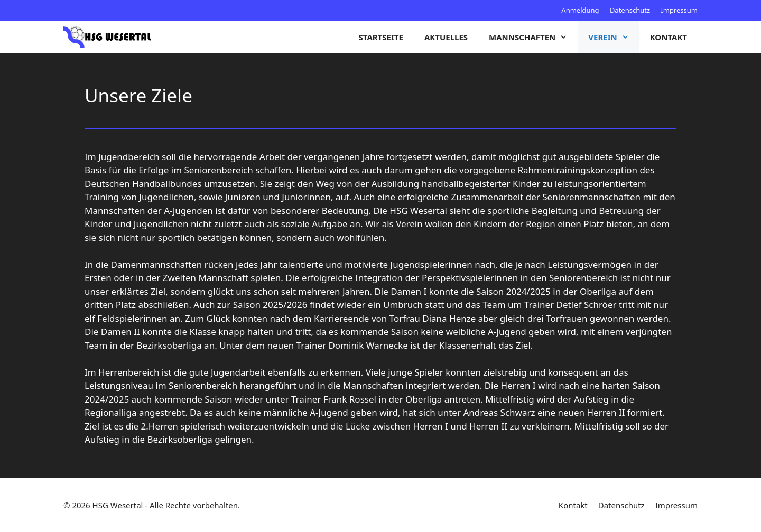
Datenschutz (630, 10)
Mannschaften (533, 37)
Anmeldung (580, 10)
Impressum (679, 10)
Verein (614, 37)
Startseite (381, 37)
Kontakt (669, 37)
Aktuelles (446, 37)
